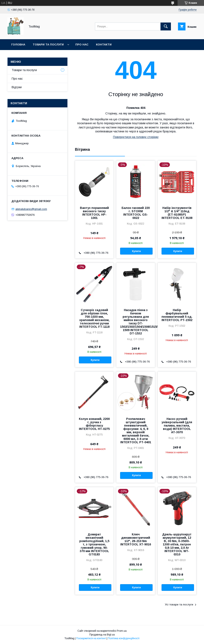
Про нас (82, 45)
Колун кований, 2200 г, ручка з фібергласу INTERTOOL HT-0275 (94, 424)
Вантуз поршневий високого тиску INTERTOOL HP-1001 (94, 213)
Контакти (104, 45)
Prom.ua (122, 631)
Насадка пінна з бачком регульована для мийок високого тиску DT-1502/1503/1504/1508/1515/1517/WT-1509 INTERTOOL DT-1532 (136, 322)
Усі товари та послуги (179, 604)
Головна (18, 45)
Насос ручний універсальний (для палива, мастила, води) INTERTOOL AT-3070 (177, 426)
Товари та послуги (48, 45)
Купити (136, 251)
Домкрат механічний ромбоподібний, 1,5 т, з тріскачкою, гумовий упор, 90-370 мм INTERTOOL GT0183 (94, 544)
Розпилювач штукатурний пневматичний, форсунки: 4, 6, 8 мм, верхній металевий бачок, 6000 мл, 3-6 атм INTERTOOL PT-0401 (136, 431)
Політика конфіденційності (124, 638)
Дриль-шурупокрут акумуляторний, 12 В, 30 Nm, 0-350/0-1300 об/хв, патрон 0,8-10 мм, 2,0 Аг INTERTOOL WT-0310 (177, 544)
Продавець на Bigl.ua (102, 635)
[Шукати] (166, 26)
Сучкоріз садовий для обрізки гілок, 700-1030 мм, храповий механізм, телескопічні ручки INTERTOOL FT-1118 (94, 318)
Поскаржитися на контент (91, 638)
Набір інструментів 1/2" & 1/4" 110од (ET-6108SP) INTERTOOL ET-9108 (177, 213)
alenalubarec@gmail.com (31, 209)
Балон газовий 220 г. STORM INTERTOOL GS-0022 (136, 213)
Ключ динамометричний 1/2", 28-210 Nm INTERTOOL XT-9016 (136, 539)
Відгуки (17, 87)
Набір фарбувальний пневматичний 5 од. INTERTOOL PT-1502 (177, 315)
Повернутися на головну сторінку (136, 137)
